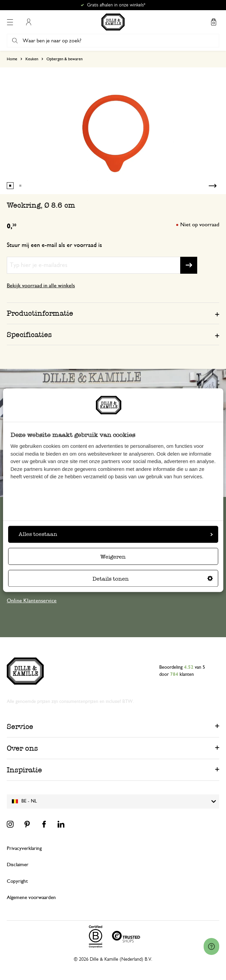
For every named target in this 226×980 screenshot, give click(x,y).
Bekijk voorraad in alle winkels (41, 286)
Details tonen (153, 579)
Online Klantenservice (32, 601)
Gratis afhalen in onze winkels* (116, 5)
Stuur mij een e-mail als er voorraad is (54, 245)
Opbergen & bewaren (65, 59)
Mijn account (28, 22)
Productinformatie (40, 313)
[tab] (113, 313)
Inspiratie (24, 770)
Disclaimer (18, 865)
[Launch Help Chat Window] (211, 946)
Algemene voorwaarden (31, 898)
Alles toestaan (116, 534)
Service (20, 726)
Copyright (17, 881)
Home (12, 59)
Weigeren (113, 557)
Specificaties (29, 335)
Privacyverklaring (24, 848)
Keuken (32, 59)
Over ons (22, 748)
